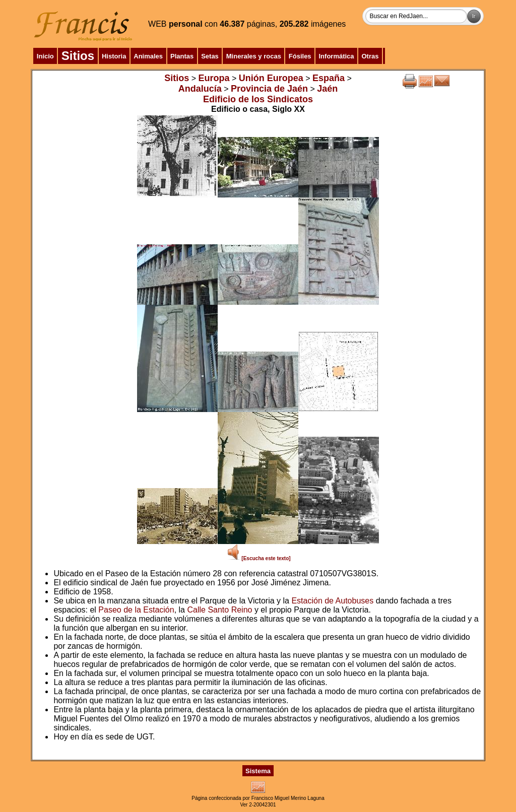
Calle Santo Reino (219, 610)
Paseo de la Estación (136, 610)
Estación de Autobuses (332, 601)
